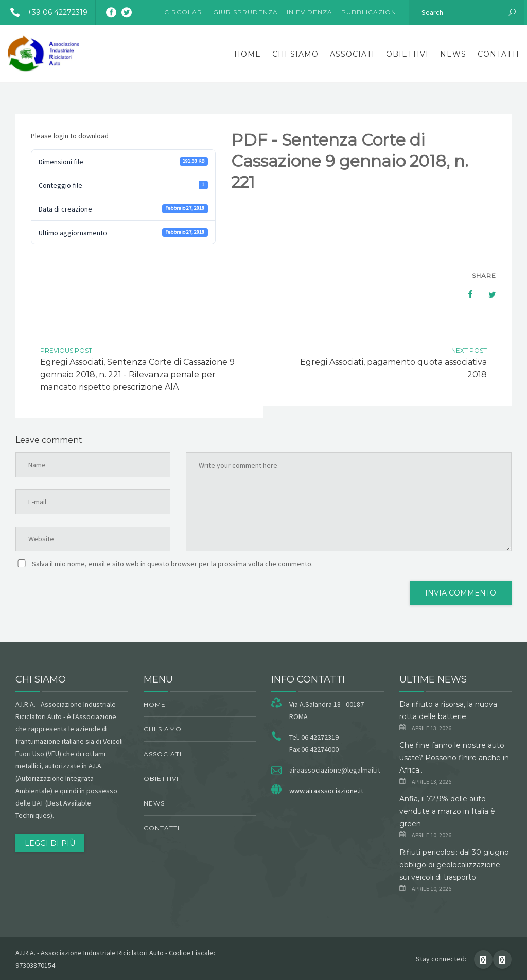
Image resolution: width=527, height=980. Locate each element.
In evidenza (310, 12)
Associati (352, 54)
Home (248, 54)
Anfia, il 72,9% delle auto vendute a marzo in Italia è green (447, 811)
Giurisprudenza (245, 12)
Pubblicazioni (370, 12)
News (453, 54)
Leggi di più (50, 843)
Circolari (184, 12)
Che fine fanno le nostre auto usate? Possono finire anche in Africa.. (454, 758)
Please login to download (70, 136)
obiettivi (407, 54)
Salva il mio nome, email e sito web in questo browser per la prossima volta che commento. (172, 564)
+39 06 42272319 (45, 12)
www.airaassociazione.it (326, 791)
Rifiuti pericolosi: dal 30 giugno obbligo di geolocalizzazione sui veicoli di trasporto (454, 865)
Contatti (498, 54)
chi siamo (295, 54)
